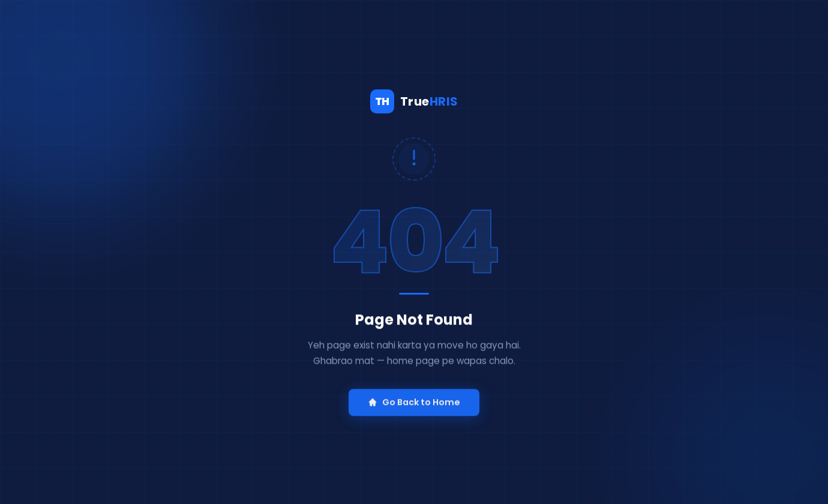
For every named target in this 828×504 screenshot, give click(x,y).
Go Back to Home (414, 406)
